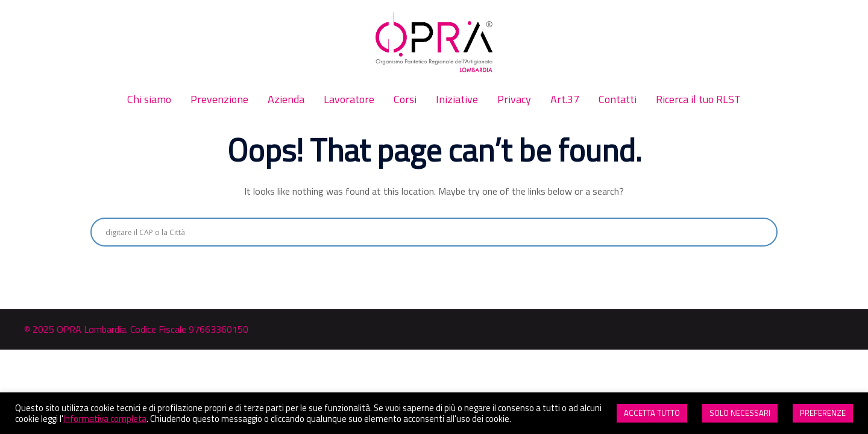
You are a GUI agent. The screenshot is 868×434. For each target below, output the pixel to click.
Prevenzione (219, 99)
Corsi (405, 99)
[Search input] (429, 232)
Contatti (618, 99)
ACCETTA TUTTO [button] (652, 413)
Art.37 (565, 99)
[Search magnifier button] (763, 232)
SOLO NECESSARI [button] (740, 413)
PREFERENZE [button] (823, 413)
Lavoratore (349, 99)
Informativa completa (105, 419)
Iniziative (457, 99)
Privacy (514, 99)
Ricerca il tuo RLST (698, 99)
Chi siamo (149, 99)
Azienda (286, 99)
